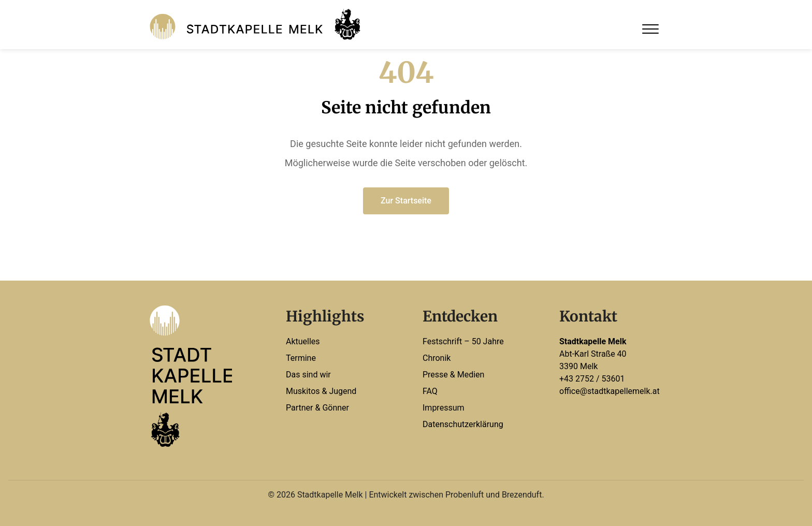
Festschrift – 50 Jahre (463, 341)
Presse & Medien (453, 375)
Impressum (444, 408)
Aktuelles (303, 341)
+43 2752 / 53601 (592, 379)
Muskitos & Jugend (321, 391)
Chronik (437, 358)
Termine (301, 358)
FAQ (430, 391)
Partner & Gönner (317, 408)
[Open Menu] (650, 29)
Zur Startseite (406, 201)
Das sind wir (308, 375)
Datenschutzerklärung (463, 424)
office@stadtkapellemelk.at (610, 391)
